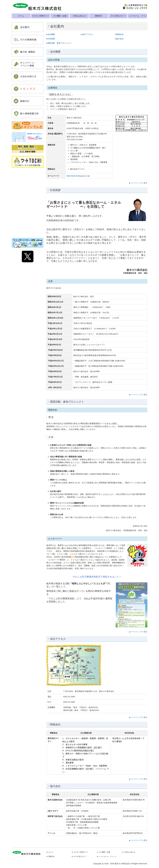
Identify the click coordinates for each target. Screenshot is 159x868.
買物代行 (99, 16)
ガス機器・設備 (60, 16)
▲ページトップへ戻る (138, 183)
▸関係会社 (119, 34)
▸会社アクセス (87, 34)
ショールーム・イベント (137, 16)
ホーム (21, 16)
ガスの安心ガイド (118, 16)
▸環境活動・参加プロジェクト (59, 43)
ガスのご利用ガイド (41, 16)
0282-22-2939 (77, 137)
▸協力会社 (119, 39)
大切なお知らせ (79, 16)
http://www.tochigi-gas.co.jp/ (78, 176)
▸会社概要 (51, 34)
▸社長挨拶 (51, 39)
